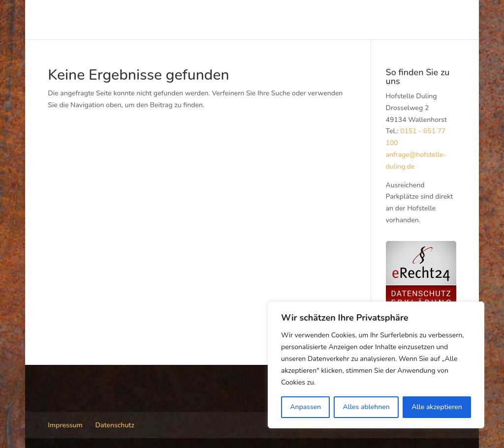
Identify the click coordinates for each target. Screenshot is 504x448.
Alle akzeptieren (437, 407)
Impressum (65, 425)
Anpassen (305, 407)
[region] (376, 365)
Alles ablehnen (366, 407)
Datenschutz (115, 425)
